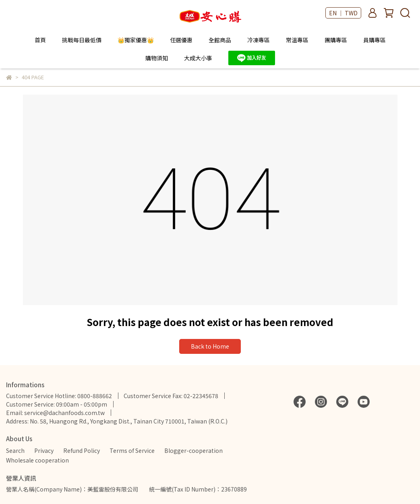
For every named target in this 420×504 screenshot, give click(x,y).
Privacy (44, 450)
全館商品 (220, 40)
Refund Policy (82, 450)
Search (15, 450)
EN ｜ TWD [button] (343, 13)
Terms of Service (132, 450)
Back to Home (210, 346)
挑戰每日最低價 (82, 40)
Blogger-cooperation (193, 450)
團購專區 (336, 40)
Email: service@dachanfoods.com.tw (55, 413)
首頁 (40, 40)
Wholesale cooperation (37, 460)
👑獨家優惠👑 (136, 40)
